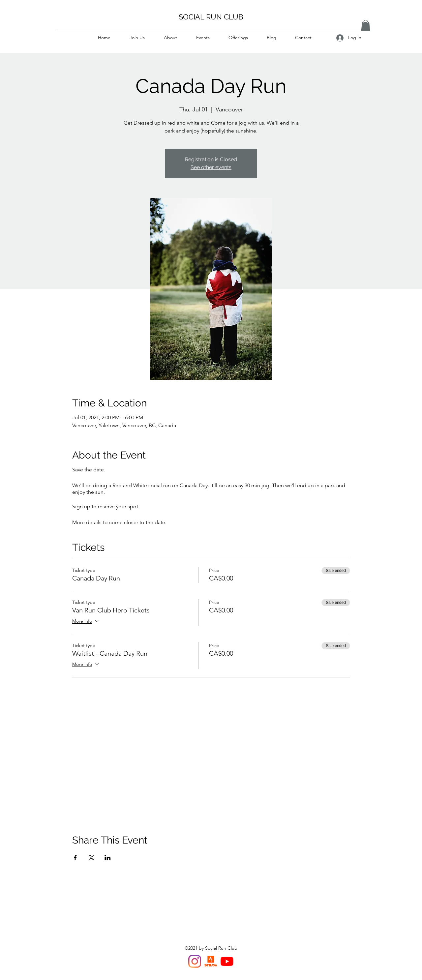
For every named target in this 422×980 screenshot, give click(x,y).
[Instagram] (195, 961)
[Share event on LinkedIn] (108, 858)
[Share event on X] (91, 858)
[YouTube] (227, 961)
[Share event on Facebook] (75, 858)
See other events (211, 167)
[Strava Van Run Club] (211, 961)
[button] (366, 25)
